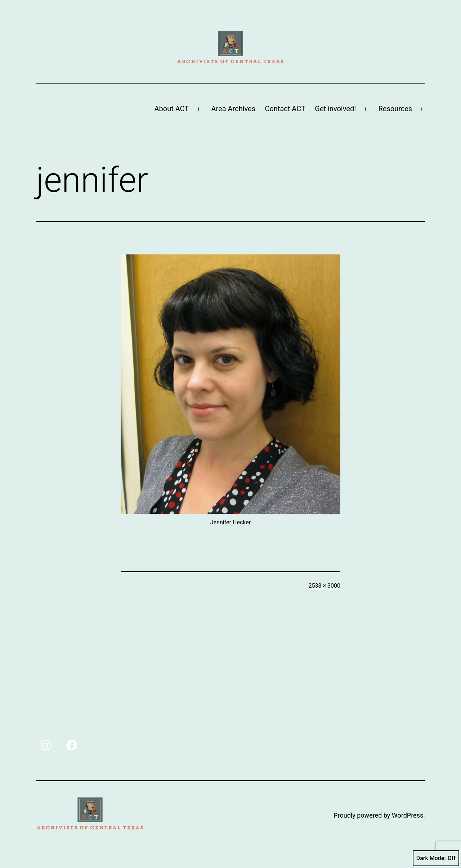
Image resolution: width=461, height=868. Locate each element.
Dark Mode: (436, 858)
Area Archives (233, 109)
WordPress (408, 815)
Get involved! (335, 109)
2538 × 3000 (325, 586)
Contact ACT (285, 109)
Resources (395, 109)
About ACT (171, 109)
